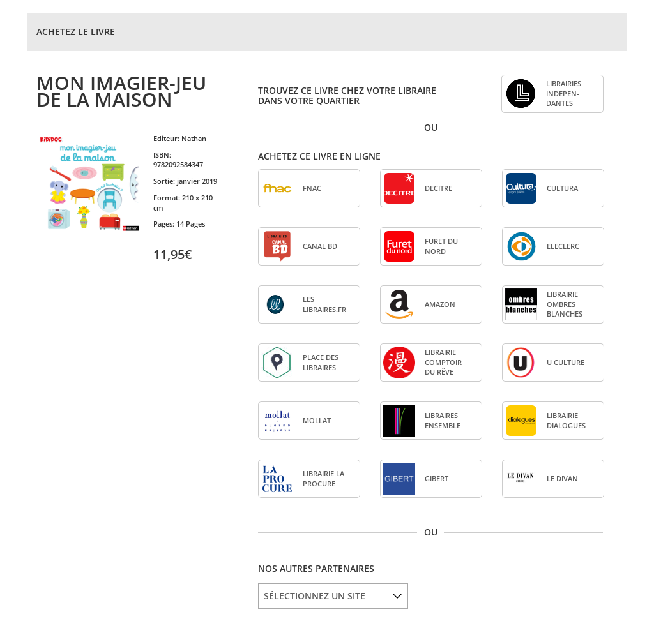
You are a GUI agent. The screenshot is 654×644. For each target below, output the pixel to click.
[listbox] (333, 596)
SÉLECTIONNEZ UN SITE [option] (315, 596)
